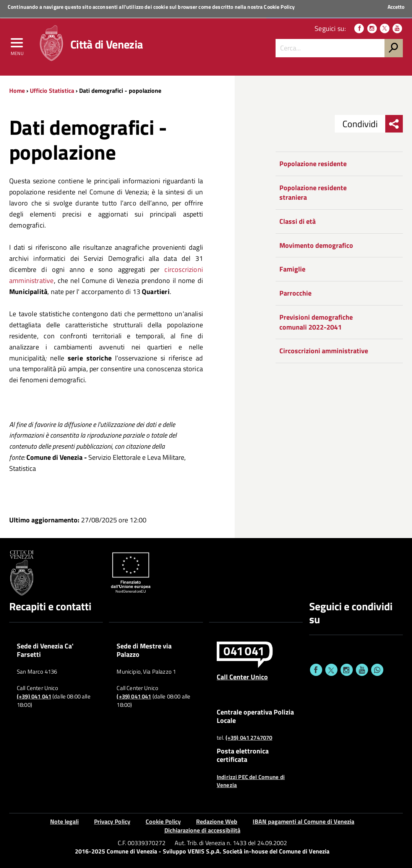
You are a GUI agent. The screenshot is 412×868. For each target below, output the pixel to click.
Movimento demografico (316, 245)
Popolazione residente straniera (313, 193)
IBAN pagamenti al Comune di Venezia (303, 821)
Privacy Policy (112, 821)
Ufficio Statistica (52, 91)
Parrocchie (295, 293)
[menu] (17, 45)
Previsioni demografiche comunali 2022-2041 (316, 322)
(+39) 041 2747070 (249, 738)
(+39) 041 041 (34, 697)
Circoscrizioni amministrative (324, 351)
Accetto (396, 7)
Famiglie (292, 269)
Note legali (64, 821)
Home (17, 91)
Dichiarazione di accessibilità (202, 830)
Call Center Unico (242, 677)
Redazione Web (217, 821)
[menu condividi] (394, 124)
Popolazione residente (313, 164)
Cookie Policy (279, 7)
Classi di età (298, 221)
